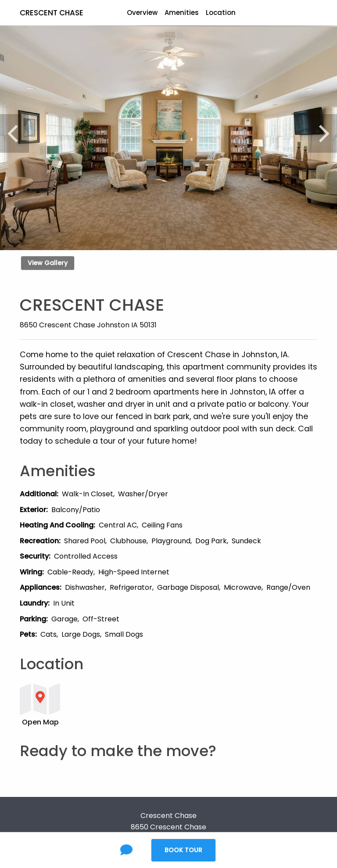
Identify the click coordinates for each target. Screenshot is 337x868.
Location (221, 13)
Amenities (182, 13)
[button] (143, 704)
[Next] (323, 133)
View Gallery (48, 263)
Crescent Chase (52, 13)
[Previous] (14, 133)
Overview (142, 13)
